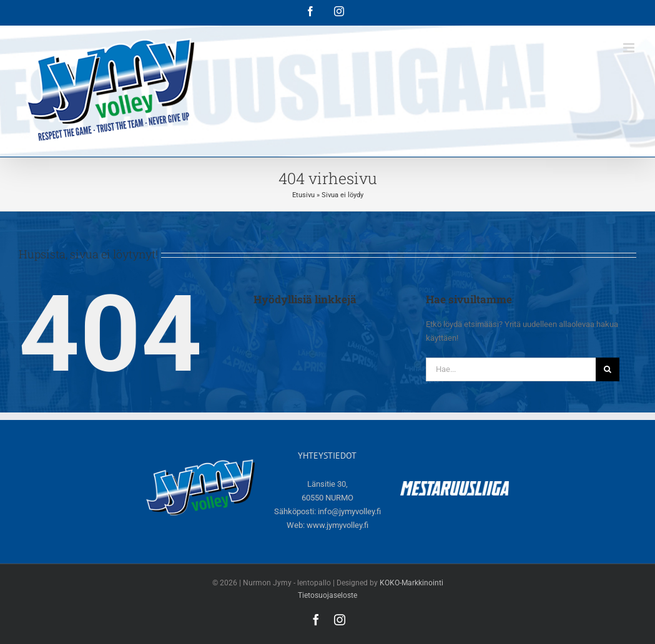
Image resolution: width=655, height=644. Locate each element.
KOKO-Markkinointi (411, 583)
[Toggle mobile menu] (630, 48)
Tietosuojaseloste (327, 595)
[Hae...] (511, 369)
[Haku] (608, 369)
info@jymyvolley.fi (349, 511)
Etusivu (303, 195)
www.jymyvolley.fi (337, 525)
